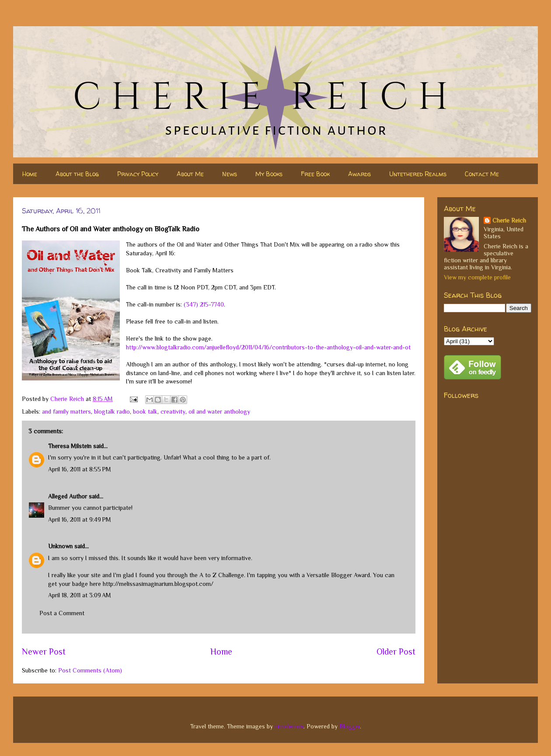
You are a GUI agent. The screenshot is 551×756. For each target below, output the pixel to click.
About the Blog (77, 174)
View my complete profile (477, 277)
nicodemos (289, 726)
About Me (190, 174)
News (230, 174)
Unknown (60, 546)
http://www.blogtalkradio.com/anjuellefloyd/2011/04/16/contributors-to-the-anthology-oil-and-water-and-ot (268, 347)
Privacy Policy (138, 174)
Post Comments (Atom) (90, 670)
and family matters (66, 411)
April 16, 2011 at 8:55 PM (80, 469)
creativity (173, 411)
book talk (145, 411)
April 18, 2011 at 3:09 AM (80, 595)
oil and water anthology (219, 411)
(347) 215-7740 (204, 304)
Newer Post (44, 651)
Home (30, 174)
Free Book (315, 174)
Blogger (350, 726)
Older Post (396, 651)
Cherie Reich (509, 220)
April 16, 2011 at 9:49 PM (80, 519)
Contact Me (482, 174)
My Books (269, 174)
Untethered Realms (418, 174)
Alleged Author (68, 496)
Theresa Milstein (70, 446)
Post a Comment (62, 613)
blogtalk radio (112, 411)
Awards (359, 174)
